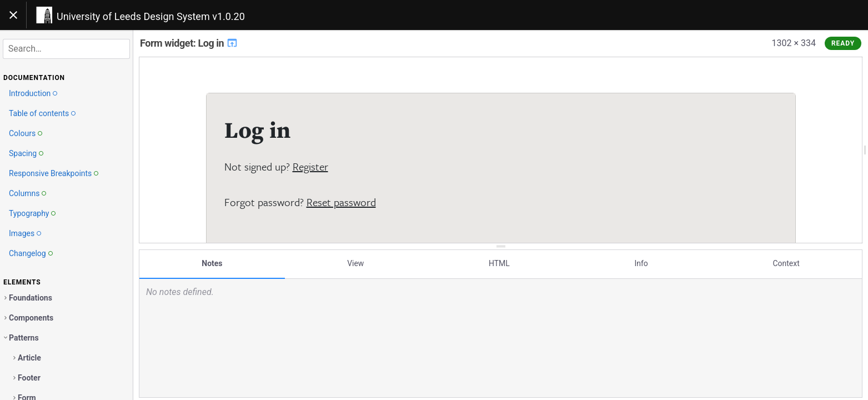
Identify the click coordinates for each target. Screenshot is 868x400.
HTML (499, 263)
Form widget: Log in (189, 43)
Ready (843, 43)
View (355, 263)
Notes (212, 263)
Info (641, 263)
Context (786, 263)
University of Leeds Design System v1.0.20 (151, 16)
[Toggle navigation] (13, 15)
